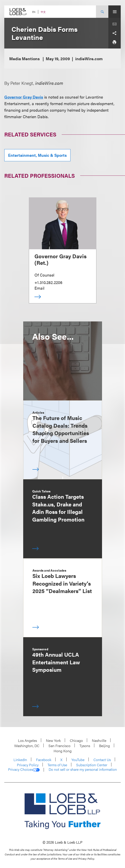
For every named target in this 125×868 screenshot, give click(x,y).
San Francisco (59, 746)
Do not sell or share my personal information (83, 769)
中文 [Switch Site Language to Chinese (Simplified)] (43, 12)
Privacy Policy (28, 765)
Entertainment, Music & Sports (37, 155)
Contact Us (102, 760)
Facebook (44, 760)
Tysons (85, 746)
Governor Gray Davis (24, 97)
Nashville (99, 740)
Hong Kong (63, 751)
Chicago (76, 740)
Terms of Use (57, 765)
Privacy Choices (24, 769)
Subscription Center (92, 765)
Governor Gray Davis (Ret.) (60, 259)
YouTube (78, 760)
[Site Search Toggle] (102, 12)
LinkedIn (20, 760)
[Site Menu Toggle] (115, 12)
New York (53, 740)
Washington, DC (27, 746)
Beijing (105, 746)
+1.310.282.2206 (48, 282)
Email (39, 288)
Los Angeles (27, 740)
